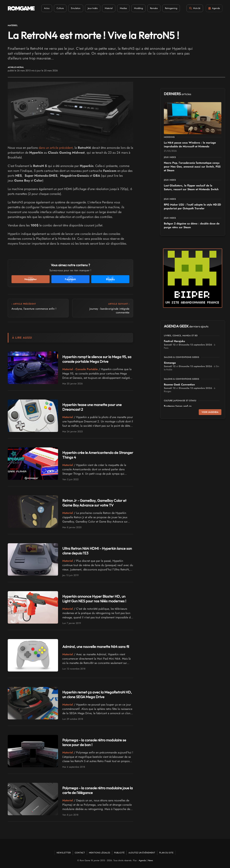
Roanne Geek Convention (179, 385)
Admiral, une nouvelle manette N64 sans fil (96, 647)
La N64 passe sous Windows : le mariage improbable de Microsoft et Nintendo (190, 145)
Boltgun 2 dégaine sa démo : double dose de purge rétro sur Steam (192, 225)
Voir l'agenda (210, 412)
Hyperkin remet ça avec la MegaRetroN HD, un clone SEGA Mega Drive (97, 694)
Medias (123, 8)
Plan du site (166, 853)
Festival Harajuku (174, 341)
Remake (154, 8)
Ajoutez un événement (142, 853)
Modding (138, 8)
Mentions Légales (100, 853)
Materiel (109, 8)
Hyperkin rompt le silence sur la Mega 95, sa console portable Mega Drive (97, 359)
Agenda (142, 860)
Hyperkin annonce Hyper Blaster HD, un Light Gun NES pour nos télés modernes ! (94, 599)
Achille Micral (16, 67)
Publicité (119, 853)
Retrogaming (171, 8)
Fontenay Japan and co (178, 406)
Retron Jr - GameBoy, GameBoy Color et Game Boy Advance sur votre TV (94, 503)
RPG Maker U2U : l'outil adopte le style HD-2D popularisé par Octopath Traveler (192, 207)
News (150, 860)
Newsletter (64, 853)
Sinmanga (170, 363)
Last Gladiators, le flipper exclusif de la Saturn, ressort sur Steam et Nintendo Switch (191, 187)
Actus (47, 8)
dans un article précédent (56, 148)
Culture (60, 8)
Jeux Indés (93, 8)
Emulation (76, 8)
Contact (80, 853)
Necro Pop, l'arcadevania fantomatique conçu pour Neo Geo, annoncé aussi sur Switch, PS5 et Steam (192, 167)
